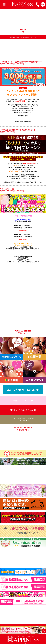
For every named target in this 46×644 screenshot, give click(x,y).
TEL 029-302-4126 (22, 419)
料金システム (23, 401)
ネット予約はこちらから (23, 410)
